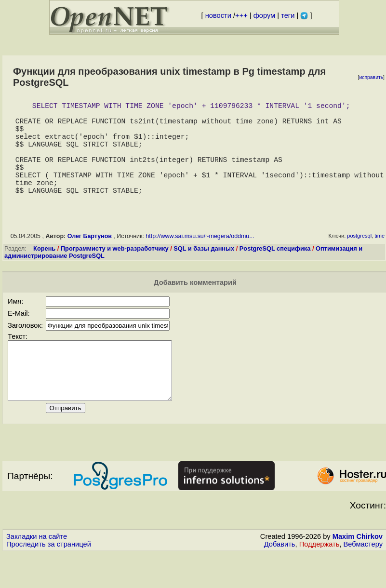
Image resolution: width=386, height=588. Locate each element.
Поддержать (319, 579)
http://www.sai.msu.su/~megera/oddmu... (200, 259)
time (379, 259)
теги (288, 15)
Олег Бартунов (90, 259)
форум (264, 15)
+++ (241, 15)
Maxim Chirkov (358, 571)
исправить (371, 77)
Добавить (280, 579)
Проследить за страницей (49, 579)
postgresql (359, 259)
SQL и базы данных (204, 272)
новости (218, 15)
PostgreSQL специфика (275, 272)
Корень (44, 272)
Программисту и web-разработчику (115, 272)
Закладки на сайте (37, 571)
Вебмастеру (363, 579)
